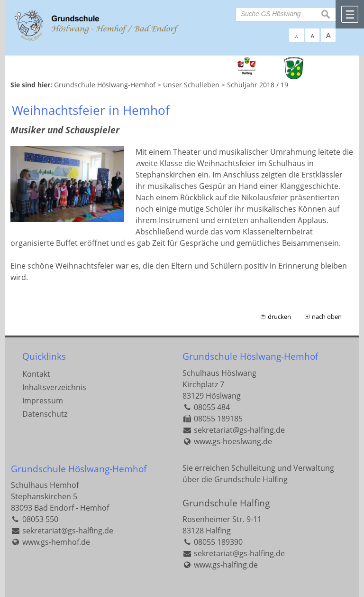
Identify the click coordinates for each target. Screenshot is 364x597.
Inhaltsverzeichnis (54, 387)
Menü (350, 14)
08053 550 (40, 519)
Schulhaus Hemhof (45, 485)
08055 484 (212, 407)
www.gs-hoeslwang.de (233, 441)
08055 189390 (218, 542)
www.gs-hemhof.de (56, 542)
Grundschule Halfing (226, 503)
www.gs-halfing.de (226, 565)
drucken (279, 317)
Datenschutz (45, 414)
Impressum (43, 401)
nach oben (327, 317)
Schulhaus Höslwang (219, 373)
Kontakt (36, 374)
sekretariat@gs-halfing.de (239, 430)
